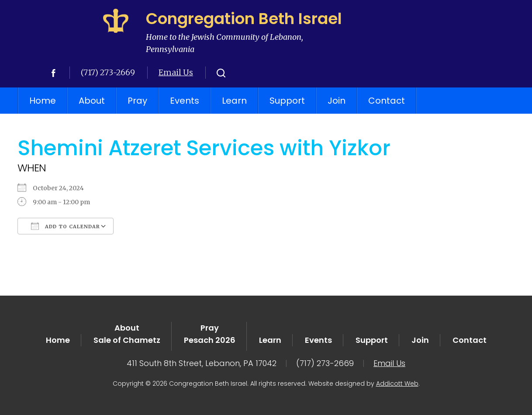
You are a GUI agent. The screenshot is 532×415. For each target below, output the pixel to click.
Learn (234, 101)
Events (185, 101)
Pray (137, 101)
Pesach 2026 (210, 340)
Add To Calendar (66, 226)
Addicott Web (397, 384)
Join (337, 101)
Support (287, 101)
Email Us (176, 72)
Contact (387, 101)
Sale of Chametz (127, 340)
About (92, 101)
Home (43, 101)
